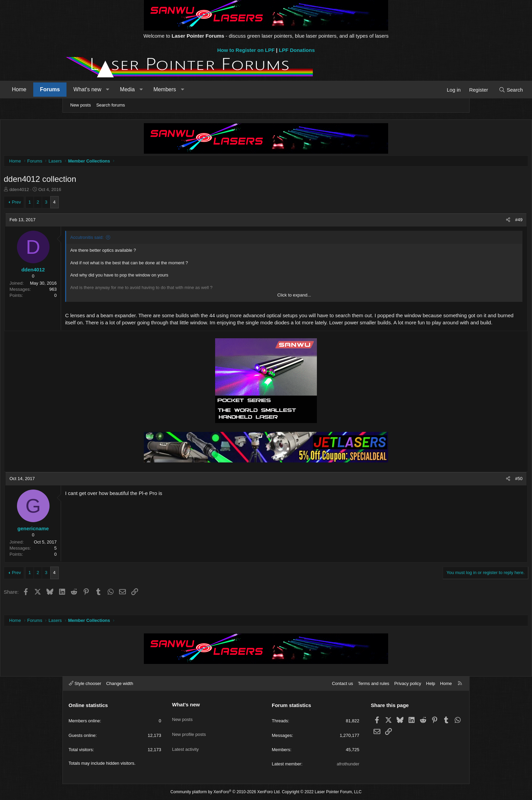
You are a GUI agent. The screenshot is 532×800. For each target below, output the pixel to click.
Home (80, 89)
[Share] (444, 222)
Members (225, 89)
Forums (111, 89)
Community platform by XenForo (225, 792)
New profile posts (189, 729)
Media (188, 89)
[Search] (450, 90)
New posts (81, 105)
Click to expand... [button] (294, 297)
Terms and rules (374, 683)
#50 (455, 487)
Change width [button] (120, 683)
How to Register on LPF (246, 50)
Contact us (342, 683)
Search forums (111, 105)
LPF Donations (297, 50)
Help (431, 683)
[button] (168, 90)
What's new (148, 89)
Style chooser (85, 683)
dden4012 (83, 191)
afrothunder (348, 764)
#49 (455, 221)
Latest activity (185, 741)
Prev (81, 204)
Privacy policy (408, 683)
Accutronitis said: (151, 239)
